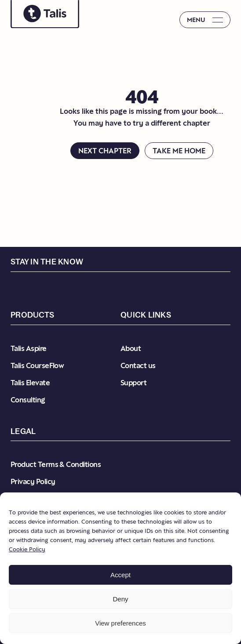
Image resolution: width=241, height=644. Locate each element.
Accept (120, 575)
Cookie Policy (27, 549)
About (131, 348)
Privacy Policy (33, 481)
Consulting (28, 400)
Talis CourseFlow (37, 365)
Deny (120, 599)
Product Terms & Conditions (56, 464)
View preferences (120, 623)
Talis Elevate (30, 383)
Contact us (138, 365)
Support (133, 383)
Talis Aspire (29, 348)
